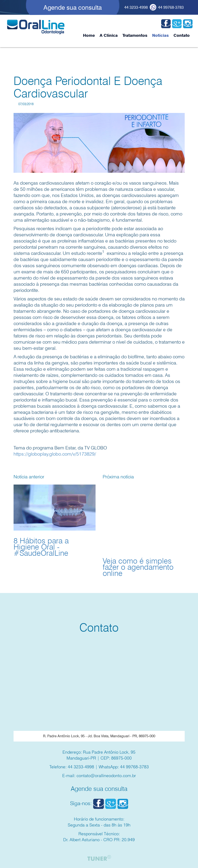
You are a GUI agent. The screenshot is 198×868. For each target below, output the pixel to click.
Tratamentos (135, 35)
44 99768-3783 (171, 7)
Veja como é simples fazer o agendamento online (138, 567)
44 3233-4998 (136, 7)
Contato (182, 35)
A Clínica (109, 35)
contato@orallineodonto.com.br (106, 776)
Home (89, 35)
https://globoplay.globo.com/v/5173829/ (55, 454)
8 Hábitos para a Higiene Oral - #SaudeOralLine (41, 547)
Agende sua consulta (73, 7)
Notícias (160, 35)
